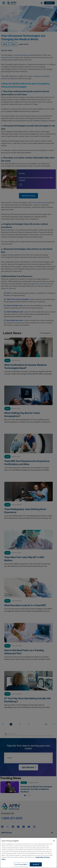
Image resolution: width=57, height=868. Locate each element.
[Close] (54, 841)
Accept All (36, 864)
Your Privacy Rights (21, 864)
